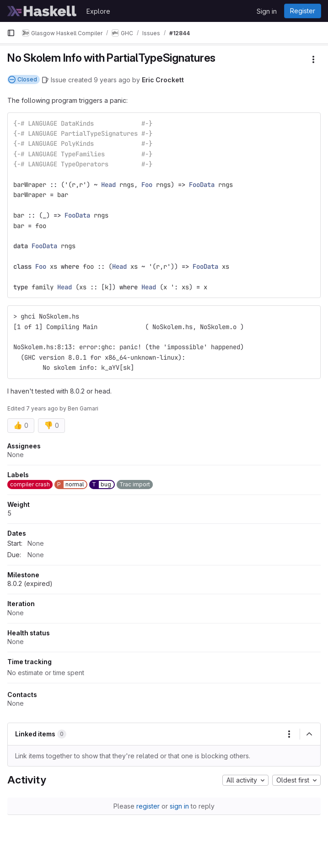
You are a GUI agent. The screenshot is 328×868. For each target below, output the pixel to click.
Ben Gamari (83, 408)
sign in (179, 806)
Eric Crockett (163, 80)
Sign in (267, 11)
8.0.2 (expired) (30, 583)
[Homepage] (42, 11)
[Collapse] (309, 734)
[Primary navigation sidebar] (11, 33)
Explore (98, 11)
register (148, 806)
